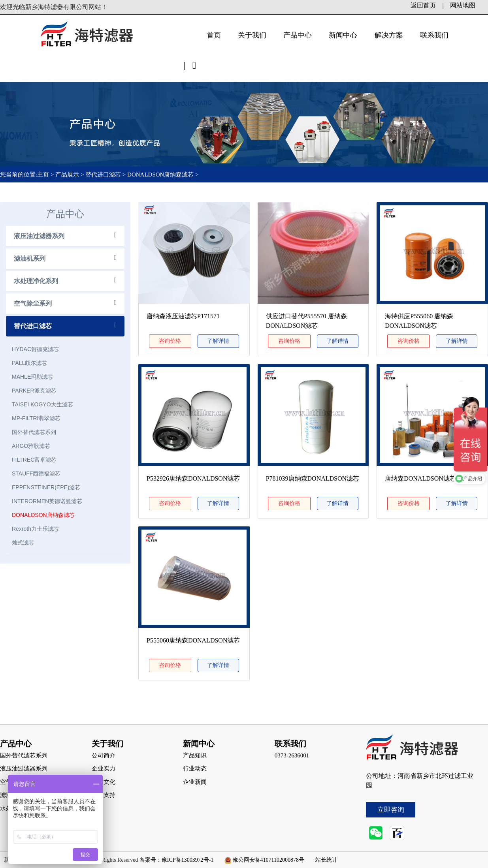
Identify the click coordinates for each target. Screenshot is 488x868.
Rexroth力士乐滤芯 (35, 529)
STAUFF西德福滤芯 (36, 473)
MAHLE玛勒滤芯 (32, 377)
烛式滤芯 (23, 543)
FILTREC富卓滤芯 (34, 460)
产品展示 (67, 175)
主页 (44, 175)
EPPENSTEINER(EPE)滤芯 (46, 487)
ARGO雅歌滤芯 (31, 446)
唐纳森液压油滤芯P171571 (183, 316)
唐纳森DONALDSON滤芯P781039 (431, 478)
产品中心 (298, 35)
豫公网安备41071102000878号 (268, 860)
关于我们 (252, 35)
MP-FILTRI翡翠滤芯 (36, 418)
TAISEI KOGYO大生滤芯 (42, 404)
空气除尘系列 (33, 303)
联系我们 (434, 35)
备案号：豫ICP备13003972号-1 (176, 860)
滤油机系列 (30, 258)
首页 (214, 35)
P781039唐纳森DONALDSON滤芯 (313, 478)
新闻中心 (343, 35)
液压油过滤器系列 (39, 236)
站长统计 (326, 860)
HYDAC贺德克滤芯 (35, 349)
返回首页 (423, 5)
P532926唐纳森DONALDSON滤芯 (193, 478)
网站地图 (463, 5)
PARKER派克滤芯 (34, 391)
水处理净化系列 (36, 281)
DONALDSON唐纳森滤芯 (160, 175)
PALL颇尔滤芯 (29, 363)
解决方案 (389, 35)
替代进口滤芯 (103, 175)
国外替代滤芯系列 (34, 432)
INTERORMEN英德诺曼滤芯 (47, 501)
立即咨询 (391, 810)
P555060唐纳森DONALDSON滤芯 (193, 640)
